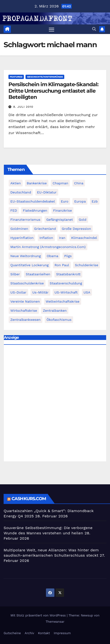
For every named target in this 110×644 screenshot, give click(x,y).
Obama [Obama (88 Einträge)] (52, 256)
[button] (94, 29)
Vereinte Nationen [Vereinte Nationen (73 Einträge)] (25, 301)
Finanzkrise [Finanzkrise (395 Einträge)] (63, 210)
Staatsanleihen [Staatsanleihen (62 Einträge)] (38, 274)
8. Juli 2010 (23, 107)
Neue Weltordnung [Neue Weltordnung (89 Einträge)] (26, 256)
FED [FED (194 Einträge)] (14, 210)
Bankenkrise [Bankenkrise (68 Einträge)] (37, 183)
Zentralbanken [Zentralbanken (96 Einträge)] (55, 311)
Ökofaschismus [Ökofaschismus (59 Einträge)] (59, 320)
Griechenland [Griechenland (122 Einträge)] (45, 229)
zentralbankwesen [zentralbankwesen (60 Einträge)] (26, 320)
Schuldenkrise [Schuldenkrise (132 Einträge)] (87, 265)
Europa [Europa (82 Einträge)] (80, 201)
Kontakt (44, 633)
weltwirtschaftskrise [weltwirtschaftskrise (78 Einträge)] (63, 301)
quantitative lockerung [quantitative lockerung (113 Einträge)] (29, 265)
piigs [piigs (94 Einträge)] (68, 256)
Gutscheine (12, 633)
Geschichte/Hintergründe (45, 77)
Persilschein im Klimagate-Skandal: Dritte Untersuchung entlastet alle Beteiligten (53, 91)
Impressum (62, 633)
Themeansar (55, 622)
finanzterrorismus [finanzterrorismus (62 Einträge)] (25, 220)
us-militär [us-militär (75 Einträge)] (40, 292)
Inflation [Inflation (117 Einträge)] (46, 238)
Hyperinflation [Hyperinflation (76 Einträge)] (22, 238)
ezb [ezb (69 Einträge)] (95, 201)
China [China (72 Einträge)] (79, 183)
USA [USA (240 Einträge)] (87, 292)
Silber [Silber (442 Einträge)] (15, 274)
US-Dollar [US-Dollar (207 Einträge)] (18, 292)
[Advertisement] (55, 404)
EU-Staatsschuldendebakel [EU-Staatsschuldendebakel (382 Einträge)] (33, 201)
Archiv (29, 633)
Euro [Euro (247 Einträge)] (65, 201)
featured (16, 77)
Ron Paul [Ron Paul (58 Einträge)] (62, 265)
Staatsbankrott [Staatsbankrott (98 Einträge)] (68, 274)
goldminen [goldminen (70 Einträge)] (19, 229)
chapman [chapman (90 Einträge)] (60, 183)
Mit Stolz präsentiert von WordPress (39, 615)
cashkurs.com (29, 499)
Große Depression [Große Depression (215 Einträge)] (77, 229)
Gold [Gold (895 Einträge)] (83, 220)
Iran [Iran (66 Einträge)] (62, 238)
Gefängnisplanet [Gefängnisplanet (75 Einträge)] (59, 220)
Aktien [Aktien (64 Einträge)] (16, 183)
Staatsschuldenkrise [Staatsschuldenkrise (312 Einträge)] (27, 283)
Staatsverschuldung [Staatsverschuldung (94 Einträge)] (66, 283)
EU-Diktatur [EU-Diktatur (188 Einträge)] (47, 192)
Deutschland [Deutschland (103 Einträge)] (21, 192)
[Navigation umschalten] (52, 29)
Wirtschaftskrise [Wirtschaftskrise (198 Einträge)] (24, 311)
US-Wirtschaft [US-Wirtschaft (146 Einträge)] (66, 292)
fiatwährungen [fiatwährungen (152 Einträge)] (35, 210)
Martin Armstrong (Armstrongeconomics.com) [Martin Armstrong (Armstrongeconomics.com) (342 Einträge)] (48, 247)
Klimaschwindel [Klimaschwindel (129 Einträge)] (84, 238)
